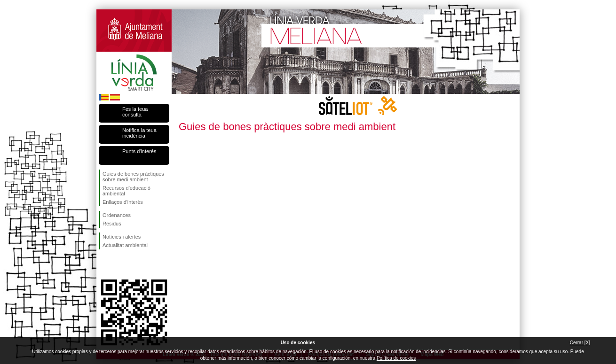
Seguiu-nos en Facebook (104, 264)
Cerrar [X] (580, 343)
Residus (112, 224)
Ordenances (117, 215)
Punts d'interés (139, 151)
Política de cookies (396, 358)
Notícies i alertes (122, 237)
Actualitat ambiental (125, 245)
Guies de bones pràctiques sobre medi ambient (133, 177)
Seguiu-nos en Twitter (120, 264)
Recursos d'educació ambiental (126, 191)
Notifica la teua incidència (139, 133)
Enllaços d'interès (123, 202)
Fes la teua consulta (135, 112)
